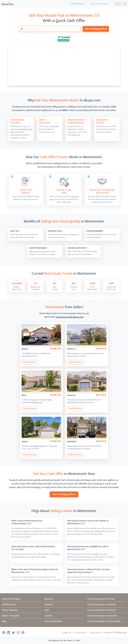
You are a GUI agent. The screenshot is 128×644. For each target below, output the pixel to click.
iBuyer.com (38, 402)
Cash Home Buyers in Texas (101, 599)
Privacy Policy (80, 633)
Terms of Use (95, 633)
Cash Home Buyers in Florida (101, 604)
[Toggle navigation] (125, 4)
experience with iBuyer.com (70, 317)
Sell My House (78, 4)
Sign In (118, 4)
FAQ (47, 610)
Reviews (49, 604)
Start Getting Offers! (96, 29)
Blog (4, 621)
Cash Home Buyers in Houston (102, 616)
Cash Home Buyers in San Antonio (104, 621)
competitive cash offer (21, 131)
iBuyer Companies (11, 616)
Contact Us (67, 633)
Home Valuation (10, 610)
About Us (49, 599)
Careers (48, 616)
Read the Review (30, 362)
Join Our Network (53, 621)
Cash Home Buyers (100, 4)
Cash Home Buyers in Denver (102, 610)
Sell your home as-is (37, 252)
